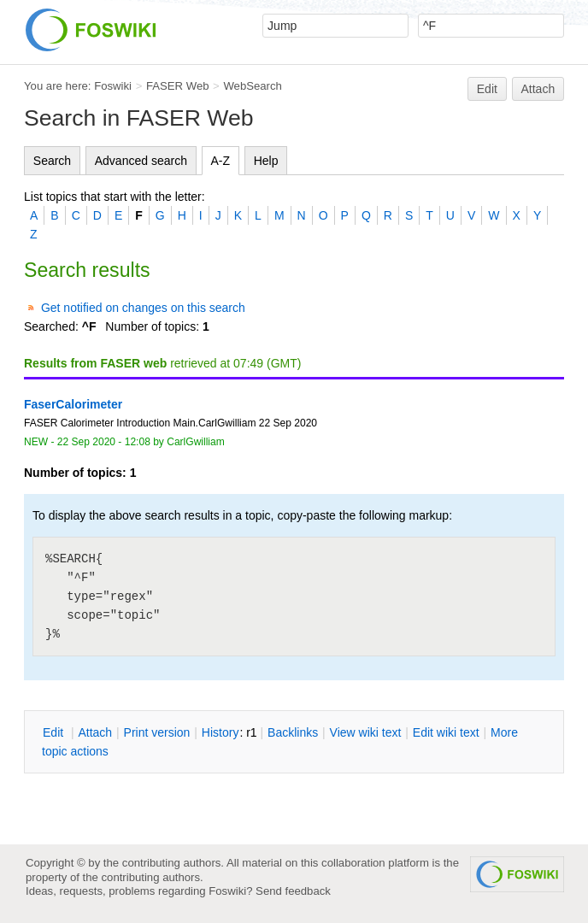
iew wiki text (366, 732)
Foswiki (113, 86)
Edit (487, 89)
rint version (157, 732)
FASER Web (178, 86)
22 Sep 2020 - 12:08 (104, 442)
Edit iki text (446, 732)
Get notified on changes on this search (143, 308)
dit (55, 732)
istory (220, 732)
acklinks (293, 732)
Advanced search (141, 161)
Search (52, 161)
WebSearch (253, 86)
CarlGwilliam (196, 442)
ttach (95, 732)
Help (266, 161)
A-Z (221, 161)
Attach (538, 89)
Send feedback (293, 891)
